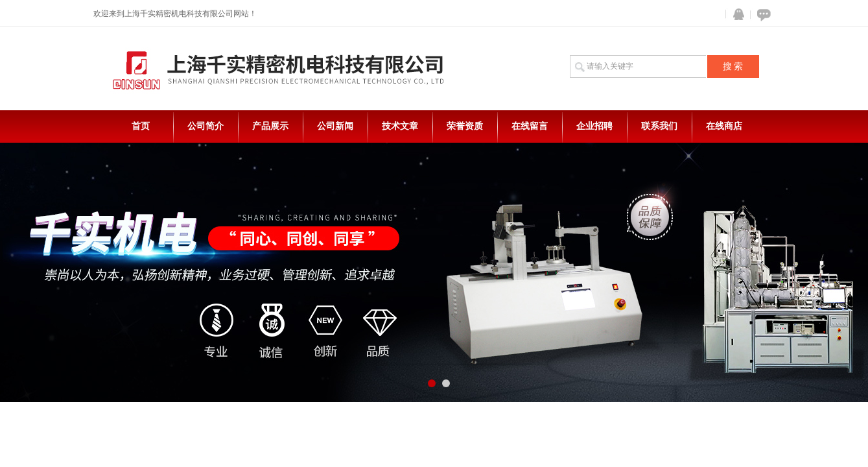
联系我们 (659, 126)
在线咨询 (762, 15)
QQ (736, 15)
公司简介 (205, 126)
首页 (141, 126)
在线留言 (530, 126)
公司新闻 (335, 126)
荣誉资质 (465, 126)
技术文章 (400, 126)
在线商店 (724, 126)
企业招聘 (594, 126)
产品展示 (270, 126)
